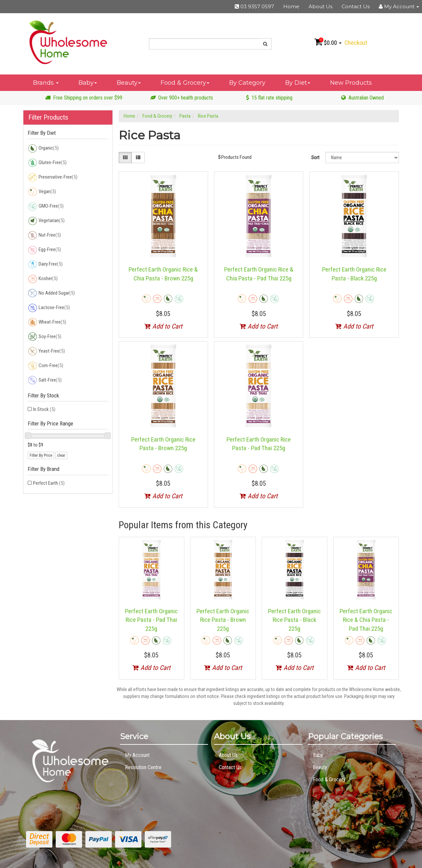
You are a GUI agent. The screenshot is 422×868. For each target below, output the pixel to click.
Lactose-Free (49, 308)
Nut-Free (44, 235)
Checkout (356, 43)
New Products (351, 83)
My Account (137, 755)
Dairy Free (45, 264)
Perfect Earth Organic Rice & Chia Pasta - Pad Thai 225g (366, 620)
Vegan (42, 192)
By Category (247, 83)
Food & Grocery (185, 83)
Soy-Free (45, 337)
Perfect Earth (49, 483)
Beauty (129, 83)
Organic (43, 148)
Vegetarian (46, 221)
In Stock (44, 409)
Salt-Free (45, 380)
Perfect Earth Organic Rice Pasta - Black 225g (294, 620)
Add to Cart (163, 326)
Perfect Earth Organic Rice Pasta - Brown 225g (223, 620)
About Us (320, 6)
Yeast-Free (46, 351)
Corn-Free (45, 366)
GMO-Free (46, 206)
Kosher (43, 279)
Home (291, 6)
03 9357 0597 (254, 6)
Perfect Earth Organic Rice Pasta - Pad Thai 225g (151, 620)
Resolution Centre (143, 767)
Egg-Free (44, 250)
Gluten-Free (47, 163)
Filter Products (48, 117)
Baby (88, 83)
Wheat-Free (47, 322)
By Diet (298, 83)
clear (61, 455)
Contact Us (356, 6)
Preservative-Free (53, 177)
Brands (46, 83)
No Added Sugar (51, 293)
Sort (315, 158)
